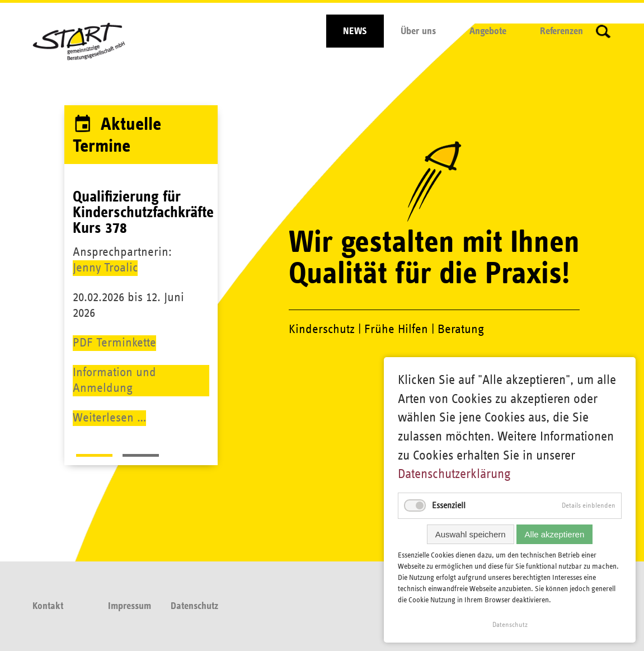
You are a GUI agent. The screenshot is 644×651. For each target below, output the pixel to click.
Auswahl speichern (471, 534)
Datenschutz (194, 606)
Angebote (488, 31)
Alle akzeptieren (555, 534)
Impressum (130, 606)
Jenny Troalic (105, 268)
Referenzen (561, 31)
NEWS (355, 31)
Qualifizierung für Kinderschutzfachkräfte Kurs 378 (143, 213)
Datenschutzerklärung (454, 474)
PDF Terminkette (114, 343)
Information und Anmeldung (114, 380)
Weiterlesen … (109, 418)
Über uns (418, 31)
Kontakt (48, 606)
